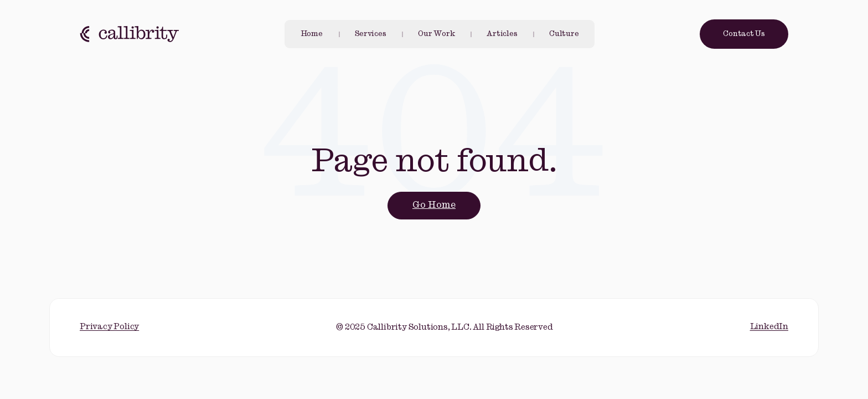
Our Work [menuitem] (436, 34)
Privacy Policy (109, 327)
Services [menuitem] (371, 34)
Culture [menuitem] (564, 34)
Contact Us (744, 34)
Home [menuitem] (312, 34)
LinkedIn (769, 327)
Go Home (434, 205)
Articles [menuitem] (502, 34)
